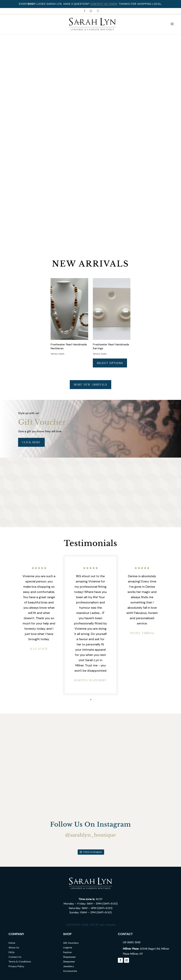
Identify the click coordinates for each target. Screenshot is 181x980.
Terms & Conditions (20, 962)
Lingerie (68, 948)
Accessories (70, 971)
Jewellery (69, 966)
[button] (91, 700)
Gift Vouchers (71, 943)
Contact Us (15, 957)
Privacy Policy (16, 966)
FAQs (12, 952)
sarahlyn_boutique (93, 835)
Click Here (31, 442)
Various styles (57, 354)
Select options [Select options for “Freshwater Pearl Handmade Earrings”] (110, 363)
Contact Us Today (104, 4)
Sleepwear (69, 962)
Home (12, 943)
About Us (14, 948)
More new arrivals (90, 385)
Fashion (67, 952)
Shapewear (69, 957)
